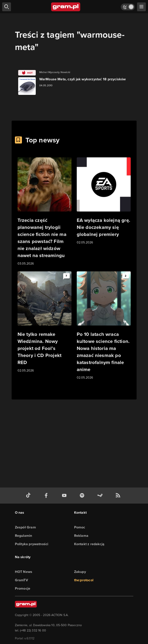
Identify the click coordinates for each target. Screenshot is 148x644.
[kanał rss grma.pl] (119, 496)
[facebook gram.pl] (47, 496)
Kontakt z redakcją (89, 544)
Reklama (81, 536)
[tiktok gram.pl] (29, 496)
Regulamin (24, 536)
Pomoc (80, 527)
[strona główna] (66, 7)
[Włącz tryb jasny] (128, 7)
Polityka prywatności (32, 544)
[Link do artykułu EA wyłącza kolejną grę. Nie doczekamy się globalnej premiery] (104, 201)
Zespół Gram (25, 527)
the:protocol (84, 580)
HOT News (24, 572)
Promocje (23, 588)
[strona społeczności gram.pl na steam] (101, 496)
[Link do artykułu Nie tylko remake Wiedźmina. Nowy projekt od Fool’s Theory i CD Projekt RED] (45, 322)
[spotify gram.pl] (83, 496)
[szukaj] (7, 7)
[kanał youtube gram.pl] (65, 496)
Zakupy (80, 572)
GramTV (21, 580)
